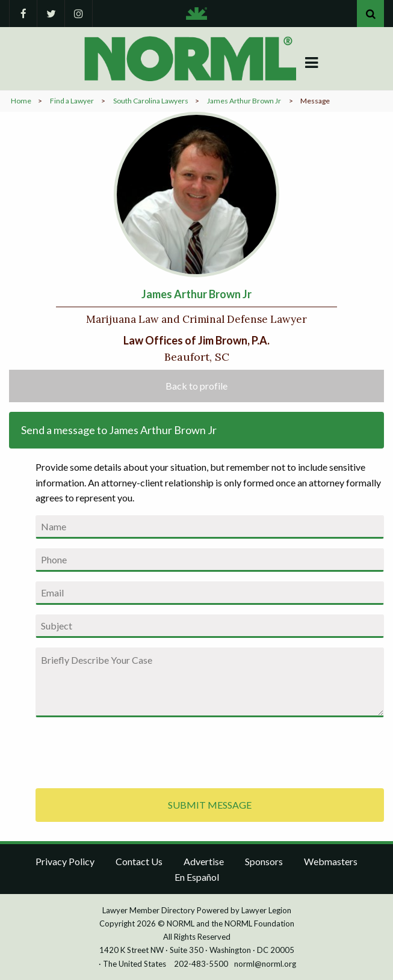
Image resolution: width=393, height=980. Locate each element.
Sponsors (264, 861)
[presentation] (127, 750)
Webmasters (331, 861)
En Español (197, 877)
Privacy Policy (65, 861)
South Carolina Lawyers (151, 101)
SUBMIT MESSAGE (210, 805)
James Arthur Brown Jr (244, 101)
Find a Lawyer (72, 101)
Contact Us (139, 861)
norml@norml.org (265, 964)
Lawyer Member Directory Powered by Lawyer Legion (197, 910)
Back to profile (196, 386)
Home (21, 101)
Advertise (204, 861)
